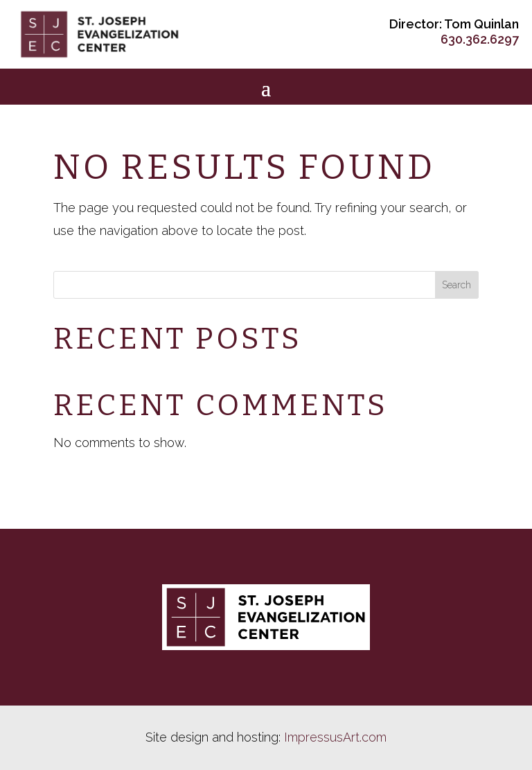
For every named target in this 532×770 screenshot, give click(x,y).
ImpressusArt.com (335, 737)
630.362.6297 (480, 39)
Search (456, 285)
